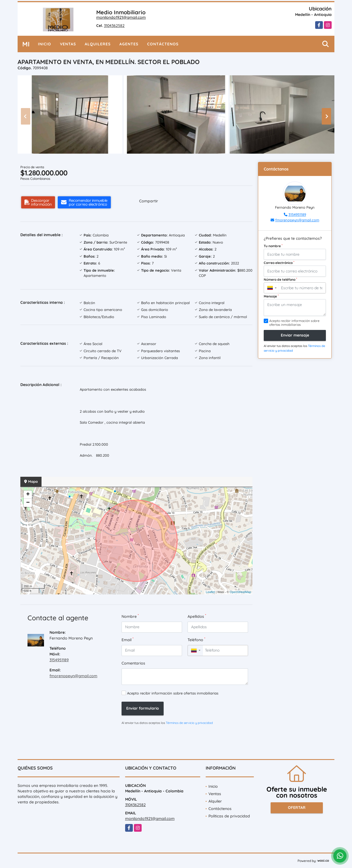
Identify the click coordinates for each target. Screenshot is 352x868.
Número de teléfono (280, 279)
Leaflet (210, 592)
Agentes (129, 44)
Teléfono (196, 640)
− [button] (28, 503)
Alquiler (215, 801)
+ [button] (28, 495)
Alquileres (98, 44)
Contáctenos (163, 44)
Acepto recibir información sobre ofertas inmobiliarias (173, 693)
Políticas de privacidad (229, 816)
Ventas (68, 44)
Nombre (130, 616)
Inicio (45, 44)
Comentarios (133, 663)
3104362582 (114, 26)
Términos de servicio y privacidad (189, 723)
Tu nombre (273, 246)
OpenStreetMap (240, 592)
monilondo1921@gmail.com (121, 17)
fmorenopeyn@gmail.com (73, 676)
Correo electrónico (279, 263)
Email (127, 640)
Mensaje (271, 296)
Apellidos (197, 616)
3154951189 (59, 660)
